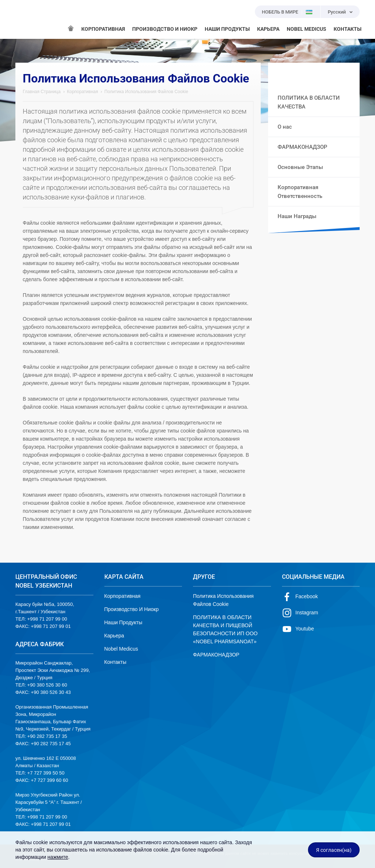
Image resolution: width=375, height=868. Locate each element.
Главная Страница (42, 92)
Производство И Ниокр (132, 609)
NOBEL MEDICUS (307, 29)
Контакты (115, 662)
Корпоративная (83, 92)
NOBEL (25, 19)
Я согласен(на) (334, 850)
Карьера (114, 636)
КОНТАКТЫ (348, 29)
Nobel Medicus (121, 649)
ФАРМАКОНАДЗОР (216, 655)
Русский (337, 12)
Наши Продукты (123, 622)
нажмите (58, 857)
